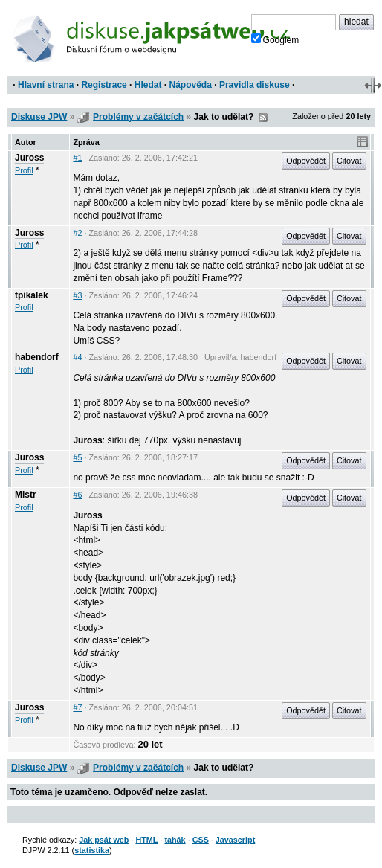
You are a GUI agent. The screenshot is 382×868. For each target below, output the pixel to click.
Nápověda (191, 85)
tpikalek (32, 295)
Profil (24, 170)
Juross (29, 158)
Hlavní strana (46, 85)
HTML (146, 840)
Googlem (275, 39)
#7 (77, 707)
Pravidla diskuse (255, 85)
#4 (77, 357)
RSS (263, 118)
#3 (77, 295)
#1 (77, 158)
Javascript (235, 840)
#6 (77, 495)
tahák (175, 840)
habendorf (37, 357)
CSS (201, 840)
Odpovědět (306, 161)
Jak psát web (104, 840)
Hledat (148, 85)
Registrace (104, 85)
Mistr (26, 495)
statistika (92, 850)
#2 (77, 233)
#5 (77, 457)
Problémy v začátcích (138, 117)
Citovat (349, 161)
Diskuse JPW (39, 117)
